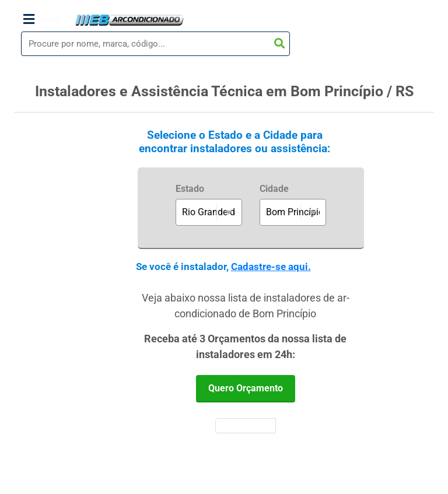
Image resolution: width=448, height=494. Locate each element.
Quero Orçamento (246, 388)
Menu (42, 19)
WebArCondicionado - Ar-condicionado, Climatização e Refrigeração (129, 20)
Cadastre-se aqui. (271, 267)
